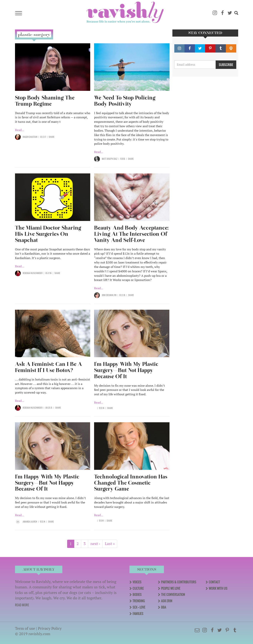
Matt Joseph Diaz (110, 159)
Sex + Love (139, 607)
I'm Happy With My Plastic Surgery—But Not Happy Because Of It (126, 370)
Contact (214, 582)
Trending (139, 601)
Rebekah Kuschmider (33, 273)
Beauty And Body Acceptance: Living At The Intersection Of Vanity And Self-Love (131, 234)
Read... (20, 130)
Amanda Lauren (30, 522)
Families (138, 614)
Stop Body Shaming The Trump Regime (45, 101)
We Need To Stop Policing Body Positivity (125, 101)
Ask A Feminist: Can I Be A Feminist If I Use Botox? (48, 367)
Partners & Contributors (179, 582)
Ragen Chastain (30, 137)
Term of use (25, 628)
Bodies (137, 595)
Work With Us (218, 588)
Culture (138, 588)
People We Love (171, 588)
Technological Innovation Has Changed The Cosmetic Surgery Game (131, 483)
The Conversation (173, 595)
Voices (137, 582)
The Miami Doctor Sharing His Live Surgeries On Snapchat (48, 234)
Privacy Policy (50, 628)
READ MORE (22, 605)
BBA (164, 607)
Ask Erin (167, 601)
